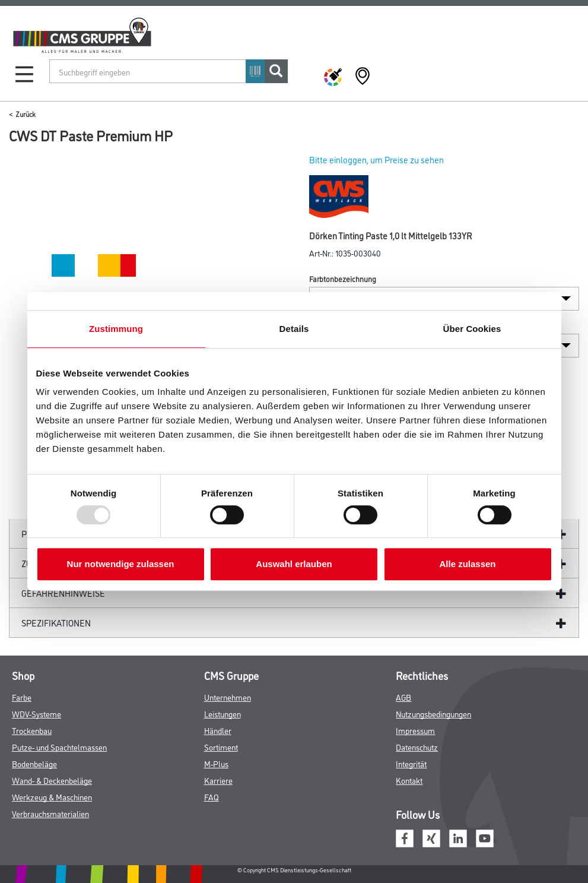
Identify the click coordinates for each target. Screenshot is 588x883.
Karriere (218, 780)
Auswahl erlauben (294, 564)
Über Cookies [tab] (472, 329)
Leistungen (223, 713)
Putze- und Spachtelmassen (59, 747)
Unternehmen (228, 697)
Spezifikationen (56, 623)
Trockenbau (32, 730)
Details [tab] (294, 329)
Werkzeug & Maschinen (52, 797)
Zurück (26, 114)
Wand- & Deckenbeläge (52, 780)
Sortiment (221, 747)
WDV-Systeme (36, 713)
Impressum (415, 730)
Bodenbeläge (34, 763)
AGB (403, 697)
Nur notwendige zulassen (121, 564)
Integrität (411, 763)
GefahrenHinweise (63, 593)
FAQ (212, 797)
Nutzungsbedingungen (433, 713)
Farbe (22, 697)
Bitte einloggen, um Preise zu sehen (376, 159)
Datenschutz (417, 747)
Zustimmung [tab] (116, 329)
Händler (218, 730)
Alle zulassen (467, 564)
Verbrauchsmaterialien (50, 813)
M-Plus (216, 763)
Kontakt (409, 780)
